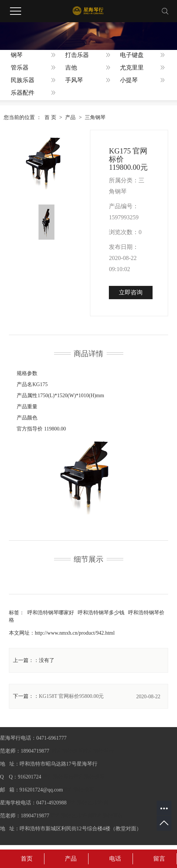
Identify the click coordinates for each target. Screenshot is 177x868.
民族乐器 (23, 80)
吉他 (71, 67)
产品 (70, 117)
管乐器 (20, 67)
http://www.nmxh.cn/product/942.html (75, 633)
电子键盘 (132, 55)
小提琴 (129, 80)
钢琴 (17, 55)
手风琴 (74, 80)
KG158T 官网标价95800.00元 (71, 696)
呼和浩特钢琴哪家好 (51, 613)
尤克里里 (132, 67)
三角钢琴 (95, 117)
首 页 (50, 117)
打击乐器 (77, 55)
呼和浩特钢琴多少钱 (101, 613)
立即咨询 (131, 292)
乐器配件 (23, 93)
